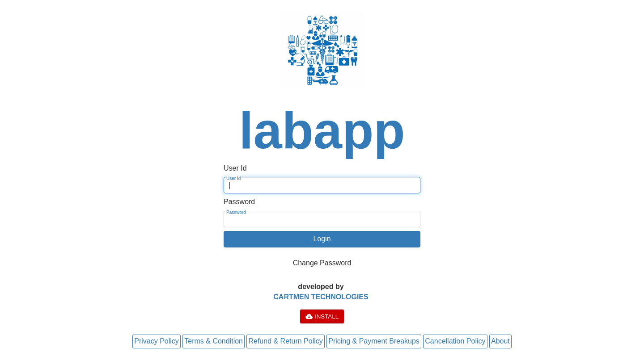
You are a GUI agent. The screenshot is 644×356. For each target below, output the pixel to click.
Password (236, 212)
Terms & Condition (214, 341)
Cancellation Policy (455, 341)
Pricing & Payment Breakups (374, 341)
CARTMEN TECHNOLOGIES (321, 297)
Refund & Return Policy (285, 341)
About (500, 341)
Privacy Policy (157, 341)
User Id (233, 178)
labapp (322, 130)
